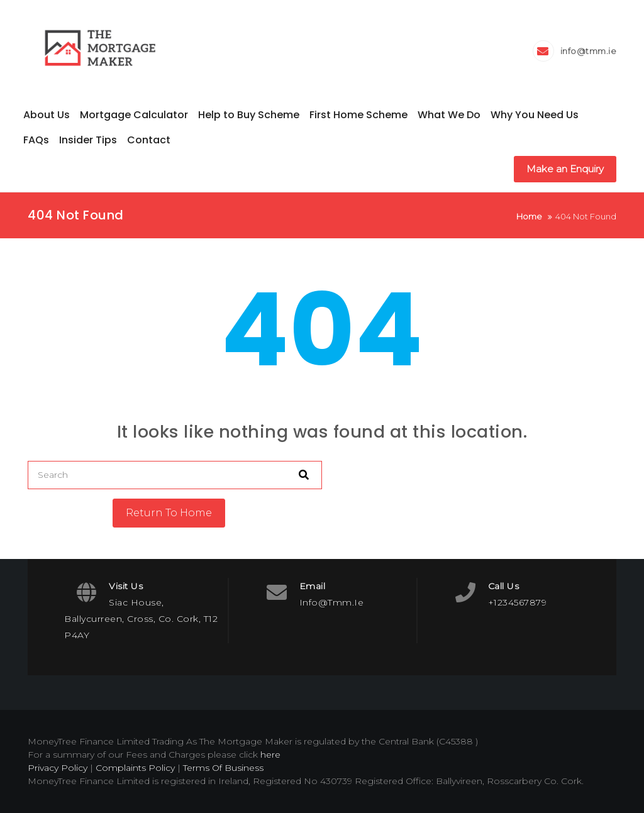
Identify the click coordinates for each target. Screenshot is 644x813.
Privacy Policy (58, 768)
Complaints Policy (135, 768)
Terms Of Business (223, 768)
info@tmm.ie (589, 51)
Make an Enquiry (565, 169)
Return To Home (169, 513)
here (270, 755)
